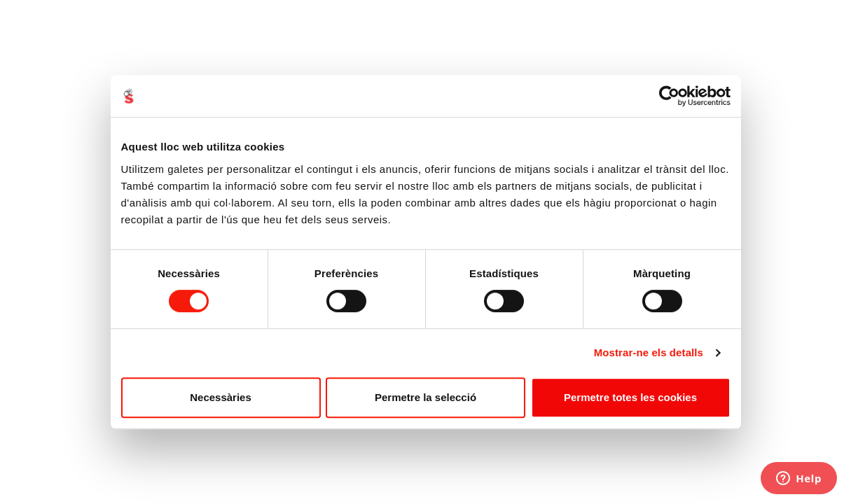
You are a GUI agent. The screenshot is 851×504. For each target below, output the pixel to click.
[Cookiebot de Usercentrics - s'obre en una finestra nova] (669, 96)
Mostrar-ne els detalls (649, 352)
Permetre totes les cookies (630, 397)
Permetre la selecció (425, 397)
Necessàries (221, 397)
